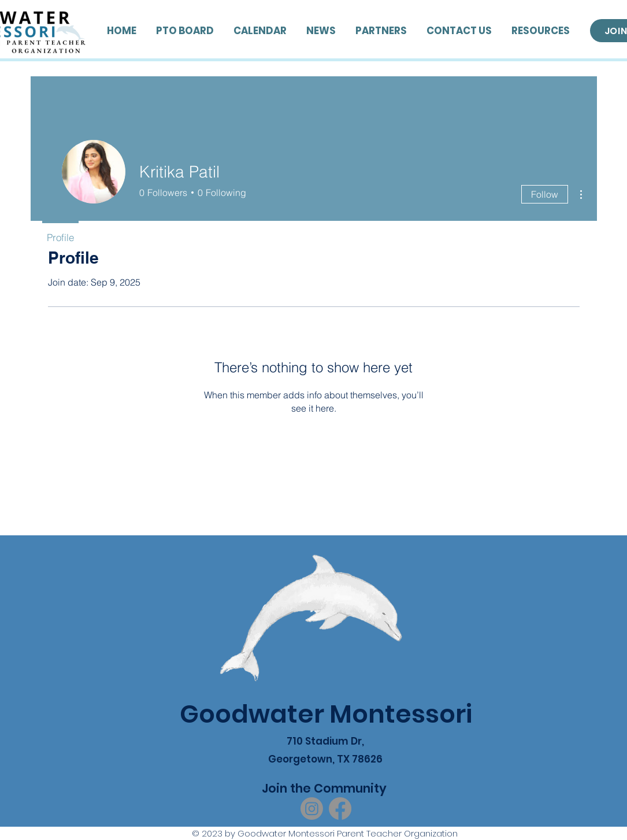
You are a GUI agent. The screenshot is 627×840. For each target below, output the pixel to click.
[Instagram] (312, 808)
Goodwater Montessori (326, 714)
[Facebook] (340, 808)
